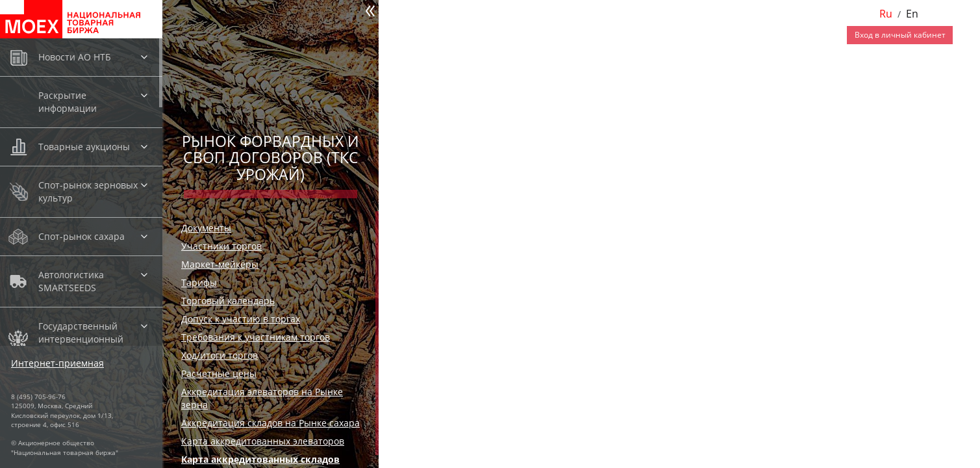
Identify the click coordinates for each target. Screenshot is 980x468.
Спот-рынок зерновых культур (88, 191)
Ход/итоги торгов (220, 355)
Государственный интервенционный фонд (81, 339)
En (912, 14)
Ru (886, 14)
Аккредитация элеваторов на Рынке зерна (262, 398)
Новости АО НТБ (75, 57)
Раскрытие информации (68, 102)
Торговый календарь (228, 301)
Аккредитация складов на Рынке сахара (270, 423)
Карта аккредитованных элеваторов (263, 441)
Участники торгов (221, 246)
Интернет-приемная (57, 363)
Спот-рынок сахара (82, 236)
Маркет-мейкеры (220, 264)
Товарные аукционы (84, 147)
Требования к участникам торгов (256, 337)
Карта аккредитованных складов (260, 459)
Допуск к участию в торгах (241, 319)
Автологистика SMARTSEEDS (71, 281)
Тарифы (199, 282)
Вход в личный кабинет (900, 35)
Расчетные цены (219, 373)
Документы (206, 228)
